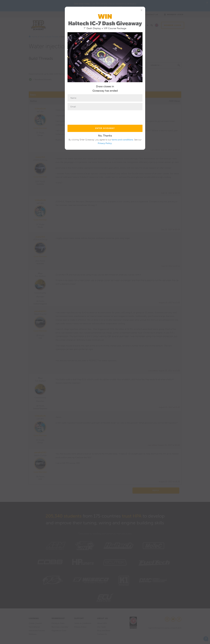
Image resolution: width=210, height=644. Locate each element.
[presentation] (88, 117)
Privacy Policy (105, 143)
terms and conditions (122, 140)
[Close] (141, 10)
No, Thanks (105, 136)
